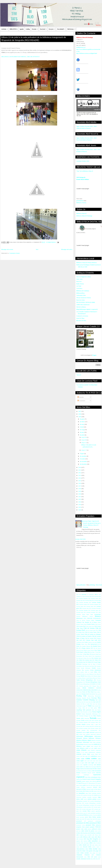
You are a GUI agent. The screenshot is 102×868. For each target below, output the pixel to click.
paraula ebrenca (80, 813)
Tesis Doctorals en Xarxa (86, 712)
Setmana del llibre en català (83, 704)
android (84, 732)
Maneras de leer (93, 674)
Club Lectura (98, 624)
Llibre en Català (89, 672)
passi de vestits (87, 813)
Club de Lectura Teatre (91, 632)
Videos (95, 716)
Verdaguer (86, 716)
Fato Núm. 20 (87, 654)
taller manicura (84, 841)
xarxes (96, 857)
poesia (99, 815)
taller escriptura (80, 839)
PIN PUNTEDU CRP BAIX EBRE (86, 302)
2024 (80, 505)
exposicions (97, 775)
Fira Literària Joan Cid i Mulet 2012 (92, 660)
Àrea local (43, 29)
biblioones (91, 738)
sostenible (90, 835)
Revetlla (89, 698)
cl (81, 752)
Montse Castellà (86, 678)
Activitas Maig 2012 (90, 600)
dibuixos (90, 771)
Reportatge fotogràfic (81, 698)
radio (83, 831)
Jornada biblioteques (86, 668)
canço (92, 746)
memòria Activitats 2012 (89, 795)
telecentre (85, 847)
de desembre (83, 464)
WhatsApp (87, 718)
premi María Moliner (91, 817)
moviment (95, 797)
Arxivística (79, 288)
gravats (99, 783)
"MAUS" (79, 375)
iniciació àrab (97, 787)
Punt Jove (79, 281)
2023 (80, 502)
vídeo (89, 857)
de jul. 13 (84, 443)
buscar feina (91, 744)
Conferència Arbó (80, 642)
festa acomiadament (93, 777)
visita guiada (89, 851)
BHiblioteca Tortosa (87, 616)
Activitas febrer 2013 (91, 606)
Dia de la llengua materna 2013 (85, 648)
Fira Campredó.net (97, 656)
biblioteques (79, 742)
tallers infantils (83, 845)
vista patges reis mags (95, 853)
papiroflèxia (98, 811)
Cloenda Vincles (91, 624)
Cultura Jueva (84, 644)
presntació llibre (90, 825)
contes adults (98, 763)
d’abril (82, 427)
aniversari (92, 732)
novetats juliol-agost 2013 (88, 809)
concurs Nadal (86, 754)
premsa (99, 819)
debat (90, 767)
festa (86, 777)
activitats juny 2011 (81, 726)
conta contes (91, 758)
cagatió (84, 746)
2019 (80, 491)
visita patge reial (97, 851)
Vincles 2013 (80, 718)
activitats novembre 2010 (85, 728)
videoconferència (80, 849)
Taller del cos (86, 708)
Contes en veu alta (92, 642)
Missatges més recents (7, 249)
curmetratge (91, 765)
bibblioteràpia (80, 736)
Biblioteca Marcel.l (81, 213)
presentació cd (81, 821)
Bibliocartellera (81, 293)
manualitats (82, 793)
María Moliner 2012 (89, 676)
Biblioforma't (80, 618)
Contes (86, 642)
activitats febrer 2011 (96, 722)
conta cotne (95, 761)
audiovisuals (93, 734)
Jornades (94, 668)
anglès (88, 732)
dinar (94, 771)
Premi (92, 692)
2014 (80, 478)
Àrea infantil (61, 29)
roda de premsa (84, 833)
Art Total (79, 286)
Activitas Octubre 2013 (84, 604)
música (78, 799)
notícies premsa (92, 799)
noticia (85, 799)
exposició (80, 777)
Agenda (22, 29)
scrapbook (82, 835)
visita (87, 849)
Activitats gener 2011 (96, 610)
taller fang (86, 839)
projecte (87, 827)
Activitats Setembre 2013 (85, 610)
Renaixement (98, 696)
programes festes (81, 827)
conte (86, 763)
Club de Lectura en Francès (84, 636)
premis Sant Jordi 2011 (82, 819)
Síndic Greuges (82, 706)
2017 (80, 486)
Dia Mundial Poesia (96, 646)
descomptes (94, 767)
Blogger (94, 355)
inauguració (89, 787)
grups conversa (80, 785)
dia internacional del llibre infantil (93, 769)
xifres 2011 (98, 859)
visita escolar (93, 849)
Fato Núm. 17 (93, 652)
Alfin (100, 612)
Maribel (83, 676)
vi (100, 847)
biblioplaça (98, 738)
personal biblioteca (84, 815)
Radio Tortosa (80, 284)
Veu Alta (91, 716)
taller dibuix (98, 837)
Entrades (81, 397)
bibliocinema (98, 736)
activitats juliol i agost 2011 (94, 724)
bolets (91, 742)
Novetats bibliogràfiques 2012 (88, 680)
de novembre (84, 461)
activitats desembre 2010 (85, 722)
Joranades (99, 666)
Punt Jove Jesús (81, 300)
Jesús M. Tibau (80, 318)
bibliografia (79, 738)
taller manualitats (93, 841)
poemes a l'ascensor (93, 815)
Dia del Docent (97, 648)
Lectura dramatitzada (95, 670)
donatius (78, 773)
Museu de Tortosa (97, 678)
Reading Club (81, 696)
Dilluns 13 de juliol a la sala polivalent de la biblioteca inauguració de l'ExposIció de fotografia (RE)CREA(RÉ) (34, 39)
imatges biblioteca (81, 787)
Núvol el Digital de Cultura (84, 277)
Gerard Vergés (97, 662)
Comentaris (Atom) (14, 253)
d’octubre (83, 459)
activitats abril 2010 (89, 720)
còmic (84, 767)
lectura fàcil (82, 791)
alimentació (79, 732)
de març (82, 424)
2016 (80, 483)
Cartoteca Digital (90, 620)
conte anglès (91, 763)
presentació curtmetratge (94, 821)
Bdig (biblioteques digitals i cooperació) (87, 309)
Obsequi (94, 686)
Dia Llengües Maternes (85, 646)
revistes (78, 833)
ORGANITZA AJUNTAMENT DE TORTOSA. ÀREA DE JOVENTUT (20, 57)
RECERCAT (93, 694)
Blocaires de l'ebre (81, 321)
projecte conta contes (82, 829)
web (92, 857)
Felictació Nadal (95, 654)
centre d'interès (81, 750)
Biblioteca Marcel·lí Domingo (84, 216)
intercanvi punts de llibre (92, 789)
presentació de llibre (83, 823)
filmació (78, 779)
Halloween (79, 664)
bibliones (85, 738)
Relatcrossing (91, 696)
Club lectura (71, 29)
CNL (85, 618)
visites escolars (85, 853)
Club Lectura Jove (90, 626)
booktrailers (86, 744)
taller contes (91, 837)
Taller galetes (94, 708)
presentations (80, 201)
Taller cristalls (95, 706)
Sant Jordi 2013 (97, 702)
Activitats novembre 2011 (92, 612)
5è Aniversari (83, 595)
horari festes (96, 785)
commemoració (92, 752)
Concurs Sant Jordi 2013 (93, 640)
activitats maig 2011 (90, 726)
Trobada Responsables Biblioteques (90, 714)
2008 (80, 414)
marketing (94, 793)
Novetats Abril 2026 (80, 539)
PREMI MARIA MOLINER (90, 690)
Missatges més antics (67, 249)
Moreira (91, 678)
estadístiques (86, 775)
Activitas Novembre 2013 (85, 602)
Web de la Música (81, 307)
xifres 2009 (93, 859)
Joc (95, 666)
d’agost (82, 453)
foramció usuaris (87, 779)
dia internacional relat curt (82, 771)
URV (77, 716)
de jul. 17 (84, 450)
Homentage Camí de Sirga (89, 664)
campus (88, 746)
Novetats (35, 29)
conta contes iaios (88, 761)
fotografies (79, 781)
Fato (89, 652)
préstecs (90, 829)
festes (99, 777)
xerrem (88, 859)
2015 (80, 481)
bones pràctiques (97, 742)
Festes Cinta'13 (89, 656)
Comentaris (81, 401)
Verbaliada (81, 716)
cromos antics (80, 765)
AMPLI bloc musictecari (83, 305)
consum (99, 756)
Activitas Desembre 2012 (85, 599)
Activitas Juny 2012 (81, 600)
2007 (80, 411)
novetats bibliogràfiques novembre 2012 (88, 805)
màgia (99, 797)
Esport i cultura (84, 652)
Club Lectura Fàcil (81, 626)
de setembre (83, 456)
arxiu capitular (86, 734)
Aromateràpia (97, 614)
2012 (80, 473)
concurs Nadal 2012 (96, 754)
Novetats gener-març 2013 (85, 686)
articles (81, 734)
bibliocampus (89, 736)
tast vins (89, 845)
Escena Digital (94, 650)
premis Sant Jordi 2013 (92, 819)
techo (81, 847)
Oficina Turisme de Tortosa (84, 298)
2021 (80, 497)
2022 (80, 499)
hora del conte (89, 785)
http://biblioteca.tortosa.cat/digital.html (87, 53)
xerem (99, 857)
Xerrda (83, 720)
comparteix (98, 752)
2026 (80, 510)
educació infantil (91, 773)
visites (78, 853)
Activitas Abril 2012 (90, 596)
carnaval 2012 (97, 746)
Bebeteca (98, 616)
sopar (86, 835)
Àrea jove (52, 29)
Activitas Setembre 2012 (95, 604)
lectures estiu (96, 791)
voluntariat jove (89, 855)
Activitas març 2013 (87, 608)
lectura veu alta (89, 791)
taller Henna (95, 835)
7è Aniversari (90, 595)
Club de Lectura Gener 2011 (92, 630)
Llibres (96, 672)
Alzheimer (79, 614)
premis (99, 817)
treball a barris (96, 847)
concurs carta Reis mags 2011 (83, 756)
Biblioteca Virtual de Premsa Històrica (87, 263)
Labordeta (87, 670)
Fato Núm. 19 (81, 654)
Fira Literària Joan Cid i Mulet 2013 (85, 662)
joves (78, 791)
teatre (100, 845)
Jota (83, 670)
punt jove (79, 831)
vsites (85, 857)
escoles (78, 775)
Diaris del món (80, 650)
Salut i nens (80, 279)
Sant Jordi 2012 (89, 702)
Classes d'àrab (83, 624)
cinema (78, 752)
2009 (80, 417)
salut (78, 835)
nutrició (93, 811)
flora (81, 779)
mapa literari (88, 793)
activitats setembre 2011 (83, 730)
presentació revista (81, 825)
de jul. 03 (84, 437)
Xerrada (93, 718)
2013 (80, 475)
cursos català (80, 767)
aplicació (97, 732)
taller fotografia (94, 839)
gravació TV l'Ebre (87, 783)
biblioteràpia (86, 742)
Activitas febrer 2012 (81, 606)
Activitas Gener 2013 (96, 599)
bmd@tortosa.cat (81, 47)
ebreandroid (84, 773)
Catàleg (28, 29)
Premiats (84, 694)
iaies (100, 785)
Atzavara (78, 616)
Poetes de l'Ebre (86, 692)
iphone (99, 789)
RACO (88, 694)
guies (85, 785)
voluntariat (79, 855)
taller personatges (85, 843)
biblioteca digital (87, 740)
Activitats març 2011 (81, 612)
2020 (80, 494)
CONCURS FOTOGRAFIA (94, 618)
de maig (82, 430)
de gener (82, 419)
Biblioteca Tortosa (81, 203)
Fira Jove (89, 658)
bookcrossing (80, 744)
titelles (90, 847)
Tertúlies (78, 712)
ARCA (96, 595)
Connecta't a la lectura (82, 316)
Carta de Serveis (81, 620)
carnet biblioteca (81, 748)
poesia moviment (80, 817)
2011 (80, 470)
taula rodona (95, 845)
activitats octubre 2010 (96, 728)
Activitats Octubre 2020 (83, 161)
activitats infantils (81, 724)
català (95, 748)
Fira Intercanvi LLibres (82, 658)
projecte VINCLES (95, 827)
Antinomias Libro (81, 295)
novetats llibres (87, 811)
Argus (92, 614)
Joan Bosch (92, 666)
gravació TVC (94, 783)
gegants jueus (89, 781)
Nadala (78, 680)
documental (98, 771)
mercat (96, 795)
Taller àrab (94, 710)
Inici (37, 249)
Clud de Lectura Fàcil (91, 638)
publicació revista (96, 829)
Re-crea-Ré (98, 694)
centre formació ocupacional (94, 750)
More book (99, 585)
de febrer (83, 422)
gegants (84, 781)
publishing (92, 585)
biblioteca (79, 740)
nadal (82, 799)
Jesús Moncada (86, 666)
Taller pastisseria (87, 710)
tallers (91, 843)
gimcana (94, 781)
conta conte (80, 759)
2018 (80, 489)
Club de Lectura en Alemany (93, 634)
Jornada (78, 668)
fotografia (98, 779)
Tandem (99, 710)
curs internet (97, 765)
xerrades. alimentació (81, 859)
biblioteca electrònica (96, 740)
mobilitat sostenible (87, 797)
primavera (98, 825)
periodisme (93, 813)
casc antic (91, 748)
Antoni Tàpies (86, 614)
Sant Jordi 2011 (82, 702)
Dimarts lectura (87, 650)
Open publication (81, 585)
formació (93, 779)
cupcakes (85, 765)
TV (87, 706)
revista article (98, 831)
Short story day (93, 704)
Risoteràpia (94, 698)
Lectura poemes (80, 672)
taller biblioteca (84, 837)
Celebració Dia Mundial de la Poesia (87, 622)
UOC (100, 714)
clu (83, 752)
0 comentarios (51, 242)
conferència (94, 756)
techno (78, 847)
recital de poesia (89, 831)
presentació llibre (95, 823)
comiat (86, 752)
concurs (79, 754)
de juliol (82, 435)
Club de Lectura (89, 628)
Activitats (5, 29)
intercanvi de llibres (81, 789)
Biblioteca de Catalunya (83, 291)
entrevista (98, 773)
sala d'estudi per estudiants (94, 833)
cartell (87, 748)
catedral (99, 748)
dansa (87, 767)
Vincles (99, 716)
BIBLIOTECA (14, 29)
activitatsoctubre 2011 (96, 730)
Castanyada (98, 620)
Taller (90, 706)
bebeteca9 (99, 734)
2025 (80, 507)
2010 (80, 467)
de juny (82, 432)
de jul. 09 (84, 440)
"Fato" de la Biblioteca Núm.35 (85, 171)
